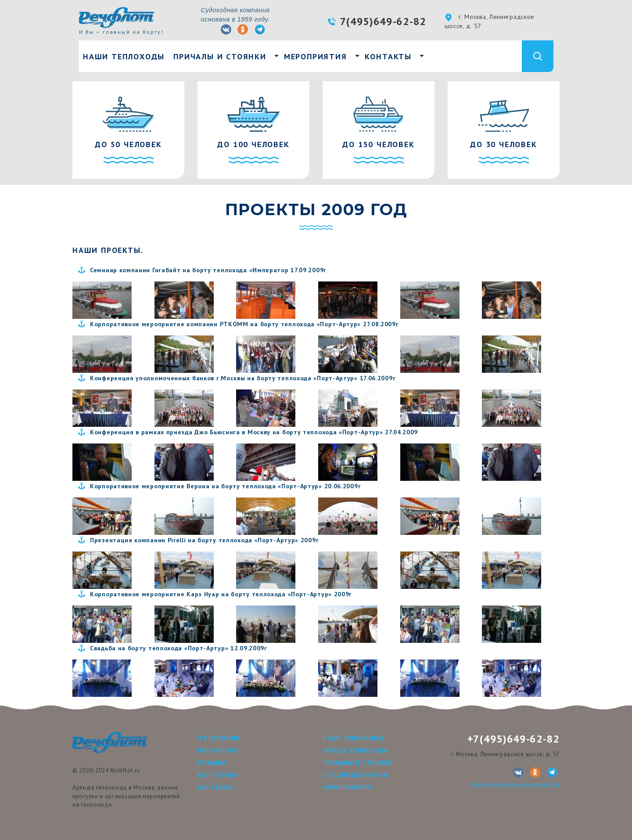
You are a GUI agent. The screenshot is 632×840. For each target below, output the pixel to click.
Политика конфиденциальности (516, 784)
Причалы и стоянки (220, 56)
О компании (219, 738)
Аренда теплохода (355, 750)
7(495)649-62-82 (383, 21)
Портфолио (218, 750)
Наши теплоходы (124, 56)
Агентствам (218, 775)
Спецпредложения (355, 775)
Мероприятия (316, 56)
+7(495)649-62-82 (513, 739)
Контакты (388, 56)
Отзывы (211, 763)
